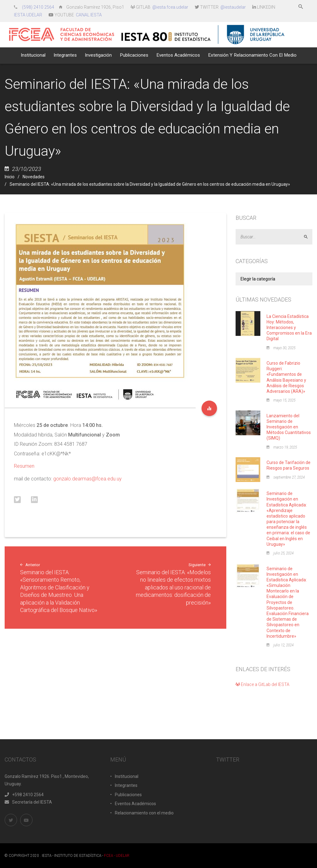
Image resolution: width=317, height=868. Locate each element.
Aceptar (308, 237)
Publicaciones (128, 795)
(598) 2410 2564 (39, 7)
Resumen (24, 466)
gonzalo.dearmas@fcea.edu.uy (87, 479)
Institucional (127, 776)
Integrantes (126, 785)
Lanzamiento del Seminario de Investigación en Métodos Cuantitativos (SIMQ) (289, 427)
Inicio (10, 177)
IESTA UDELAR (28, 15)
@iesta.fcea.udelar (170, 7)
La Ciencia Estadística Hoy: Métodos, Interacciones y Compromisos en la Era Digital (289, 328)
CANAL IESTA (89, 15)
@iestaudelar (233, 7)
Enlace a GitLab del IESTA (263, 684)
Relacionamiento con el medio (144, 813)
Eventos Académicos (135, 804)
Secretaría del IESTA (28, 802)
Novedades (34, 177)
